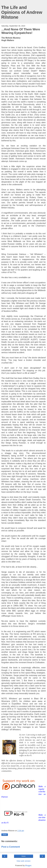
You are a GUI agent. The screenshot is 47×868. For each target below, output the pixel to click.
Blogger (28, 865)
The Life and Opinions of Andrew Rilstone (22, 12)
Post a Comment (11, 847)
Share (5, 835)
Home (23, 856)
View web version (24, 861)
